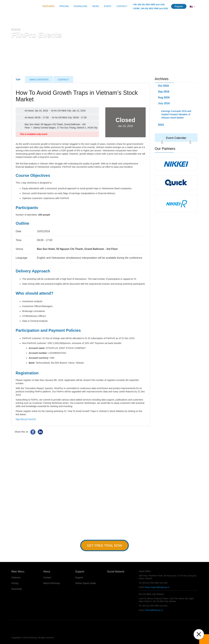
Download (80, 6)
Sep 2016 (164, 92)
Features (48, 6)
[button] (192, 7)
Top (18, 80)
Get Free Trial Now (104, 545)
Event (108, 6)
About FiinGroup (52, 583)
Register (179, 6)
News (96, 6)
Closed (125, 122)
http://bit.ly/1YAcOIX (26, 419)
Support (79, 577)
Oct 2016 (164, 86)
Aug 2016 (164, 97)
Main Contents (39, 80)
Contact (122, 6)
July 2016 (164, 103)
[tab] (176, 125)
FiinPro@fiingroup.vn (154, 610)
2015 (161, 125)
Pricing (64, 6)
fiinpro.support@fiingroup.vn (157, 587)
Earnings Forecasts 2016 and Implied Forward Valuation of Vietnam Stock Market (176, 114)
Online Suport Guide (85, 583)
